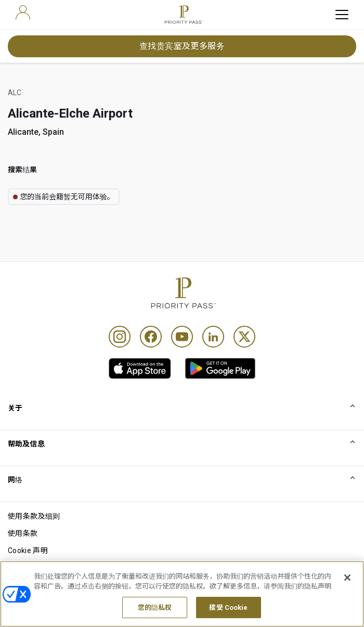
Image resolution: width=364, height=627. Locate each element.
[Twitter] (244, 337)
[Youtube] (182, 337)
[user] (23, 12)
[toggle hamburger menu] (342, 15)
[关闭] (347, 592)
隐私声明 (23, 568)
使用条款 (23, 533)
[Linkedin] (213, 337)
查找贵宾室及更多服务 (182, 46)
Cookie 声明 (28, 551)
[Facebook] (151, 337)
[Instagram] (120, 337)
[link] (140, 368)
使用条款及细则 (34, 516)
